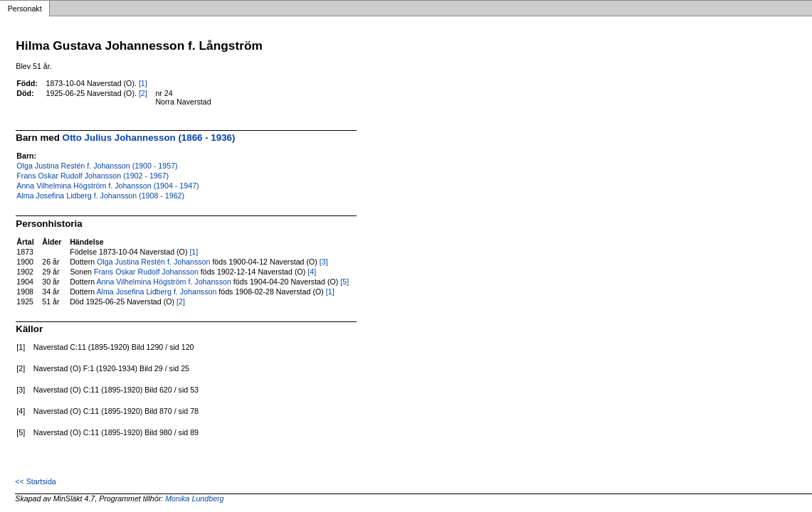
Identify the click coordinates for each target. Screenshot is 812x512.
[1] (143, 83)
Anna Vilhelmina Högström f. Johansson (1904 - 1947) (107, 186)
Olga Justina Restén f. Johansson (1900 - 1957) (97, 166)
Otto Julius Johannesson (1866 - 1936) (149, 138)
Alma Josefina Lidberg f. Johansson (157, 292)
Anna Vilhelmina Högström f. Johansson (164, 282)
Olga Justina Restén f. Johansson (153, 262)
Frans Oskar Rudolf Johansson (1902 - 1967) (93, 176)
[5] (344, 282)
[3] (324, 262)
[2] (143, 93)
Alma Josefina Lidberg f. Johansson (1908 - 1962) (100, 196)
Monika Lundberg (194, 498)
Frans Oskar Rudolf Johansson (146, 272)
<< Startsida (35, 481)
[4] (312, 272)
